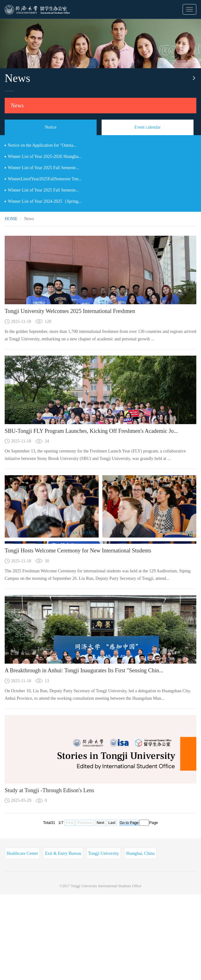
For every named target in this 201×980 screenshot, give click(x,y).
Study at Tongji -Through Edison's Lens (49, 790)
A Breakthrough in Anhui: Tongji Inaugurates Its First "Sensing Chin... (84, 670)
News (17, 106)
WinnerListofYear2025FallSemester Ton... (45, 179)
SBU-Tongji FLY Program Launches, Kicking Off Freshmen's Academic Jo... (91, 431)
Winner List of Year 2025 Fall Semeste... (43, 168)
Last (112, 823)
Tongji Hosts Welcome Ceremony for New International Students (78, 551)
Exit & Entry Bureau (63, 853)
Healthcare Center (22, 853)
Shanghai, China (140, 853)
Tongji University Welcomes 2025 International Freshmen (70, 311)
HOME (11, 219)
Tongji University (104, 853)
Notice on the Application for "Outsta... (42, 145)
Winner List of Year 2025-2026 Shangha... (45, 156)
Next (100, 823)
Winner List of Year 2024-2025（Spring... (45, 201)
